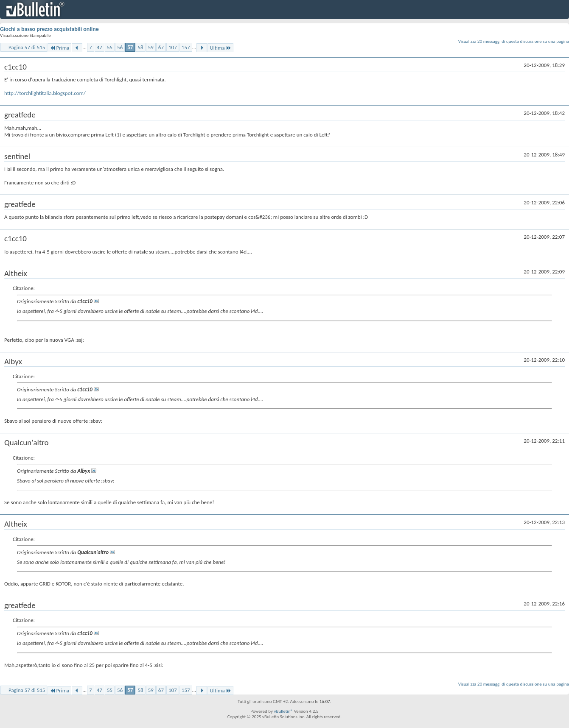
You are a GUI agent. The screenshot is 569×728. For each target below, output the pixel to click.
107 (173, 47)
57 (130, 47)
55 (110, 47)
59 (151, 47)
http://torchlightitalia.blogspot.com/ (45, 93)
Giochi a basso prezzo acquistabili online (49, 29)
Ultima (220, 48)
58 (140, 47)
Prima (59, 48)
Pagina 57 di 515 (27, 47)
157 (186, 47)
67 (161, 47)
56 (120, 47)
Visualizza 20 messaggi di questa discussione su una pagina (514, 41)
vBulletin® (283, 711)
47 (100, 47)
